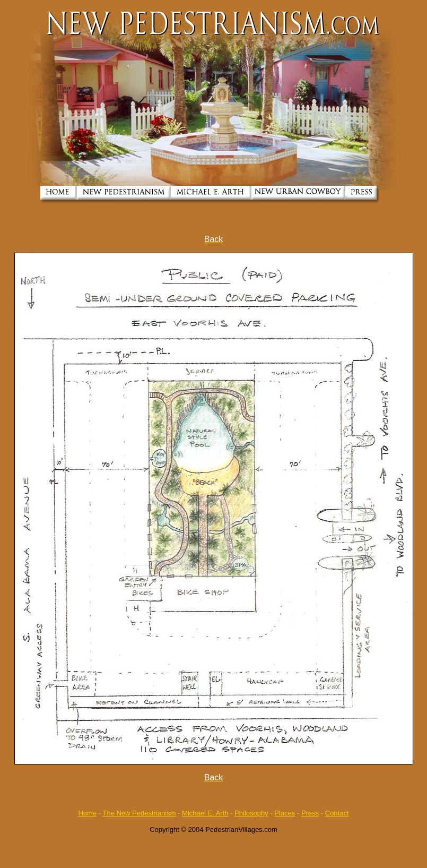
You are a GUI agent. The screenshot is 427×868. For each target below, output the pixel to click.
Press (310, 813)
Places (285, 813)
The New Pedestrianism (139, 813)
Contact (337, 813)
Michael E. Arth (205, 813)
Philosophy (251, 813)
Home (87, 813)
